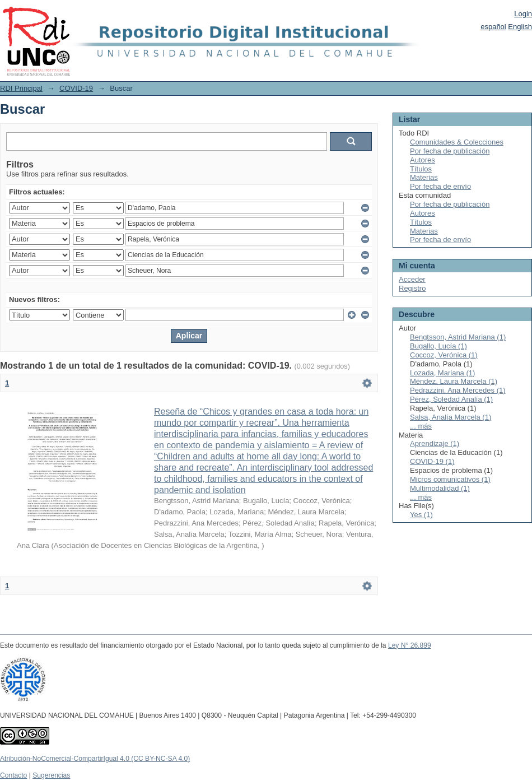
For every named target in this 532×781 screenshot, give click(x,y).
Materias (424, 177)
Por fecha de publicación (450, 151)
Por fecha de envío (440, 186)
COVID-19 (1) (432, 461)
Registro (412, 288)
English (520, 27)
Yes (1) (421, 515)
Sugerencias (51, 775)
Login (523, 14)
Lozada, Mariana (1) (442, 373)
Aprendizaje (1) (435, 443)
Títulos (421, 169)
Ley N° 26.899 (410, 645)
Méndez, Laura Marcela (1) (454, 381)
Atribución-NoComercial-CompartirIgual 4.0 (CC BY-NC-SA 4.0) (95, 759)
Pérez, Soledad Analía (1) (451, 399)
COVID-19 (76, 88)
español (493, 27)
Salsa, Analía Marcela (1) (451, 417)
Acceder (412, 279)
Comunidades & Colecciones (457, 142)
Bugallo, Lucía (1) (438, 346)
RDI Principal (21, 88)
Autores (423, 160)
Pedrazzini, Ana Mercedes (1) (458, 390)
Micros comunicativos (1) (450, 479)
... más (421, 426)
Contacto (13, 775)
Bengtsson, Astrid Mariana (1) (458, 337)
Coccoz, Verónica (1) (444, 355)
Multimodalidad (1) (440, 488)
